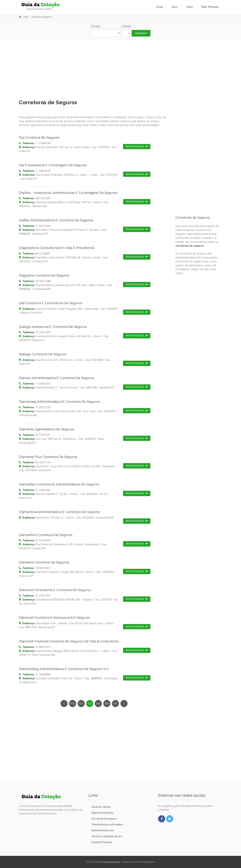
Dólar (160, 7)
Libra (189, 7)
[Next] (124, 704)
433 (98, 704)
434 (107, 704)
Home (25, 17)
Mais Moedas (210, 7)
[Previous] (64, 704)
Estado (96, 26)
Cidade (126, 26)
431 (81, 704)
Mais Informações (137, 147)
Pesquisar (141, 33)
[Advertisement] (121, 69)
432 (90, 704)
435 (115, 704)
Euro (175, 7)
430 (73, 704)
